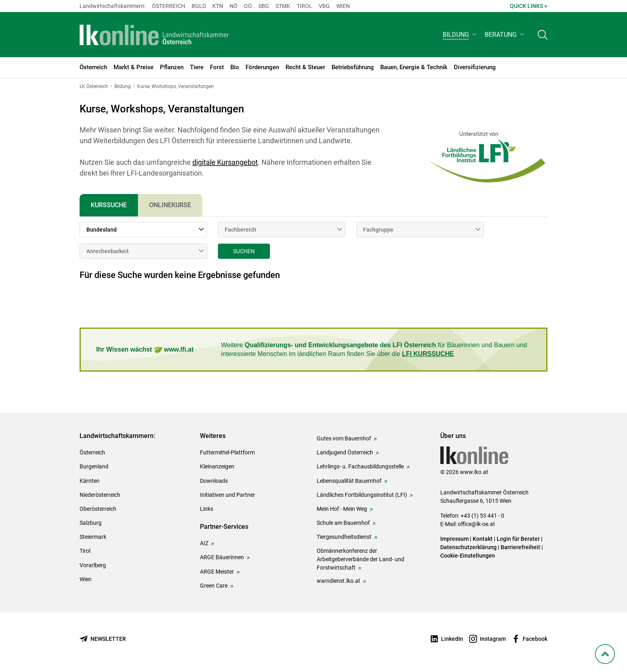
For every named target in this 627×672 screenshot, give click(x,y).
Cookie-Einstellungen (468, 556)
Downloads (214, 481)
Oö (248, 6)
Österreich (169, 6)
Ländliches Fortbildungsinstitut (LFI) (362, 495)
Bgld (199, 6)
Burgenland (94, 466)
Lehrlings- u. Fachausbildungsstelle (360, 466)
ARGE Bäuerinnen (222, 557)
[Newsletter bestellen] (103, 639)
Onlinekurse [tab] (170, 205)
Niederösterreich (100, 495)
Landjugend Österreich (345, 452)
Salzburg (91, 523)
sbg (264, 6)
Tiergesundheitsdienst (344, 537)
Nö (234, 6)
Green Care (214, 586)
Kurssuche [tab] (109, 205)
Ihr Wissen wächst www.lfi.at (145, 350)
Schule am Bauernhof (343, 523)
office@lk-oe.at (476, 524)
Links (207, 509)
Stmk (283, 6)
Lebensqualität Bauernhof (349, 481)
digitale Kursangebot (225, 162)
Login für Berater (518, 539)
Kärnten (90, 481)
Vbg (324, 6)
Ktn (218, 6)
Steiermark (93, 537)
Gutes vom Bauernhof (344, 438)
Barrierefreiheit (520, 547)
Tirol (305, 6)
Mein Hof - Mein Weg (342, 509)
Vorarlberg (93, 565)
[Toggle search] (543, 35)
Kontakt (483, 539)
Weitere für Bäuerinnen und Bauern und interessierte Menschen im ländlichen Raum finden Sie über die (374, 349)
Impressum (454, 539)
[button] (460, 35)
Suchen (244, 251)
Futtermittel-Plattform (227, 452)
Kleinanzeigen (217, 466)
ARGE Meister (217, 572)
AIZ (204, 543)
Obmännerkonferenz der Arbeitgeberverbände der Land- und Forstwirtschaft (360, 559)
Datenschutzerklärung (468, 547)
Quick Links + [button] (529, 6)
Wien (343, 6)
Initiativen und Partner (228, 495)
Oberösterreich (98, 509)
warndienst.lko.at (338, 581)
